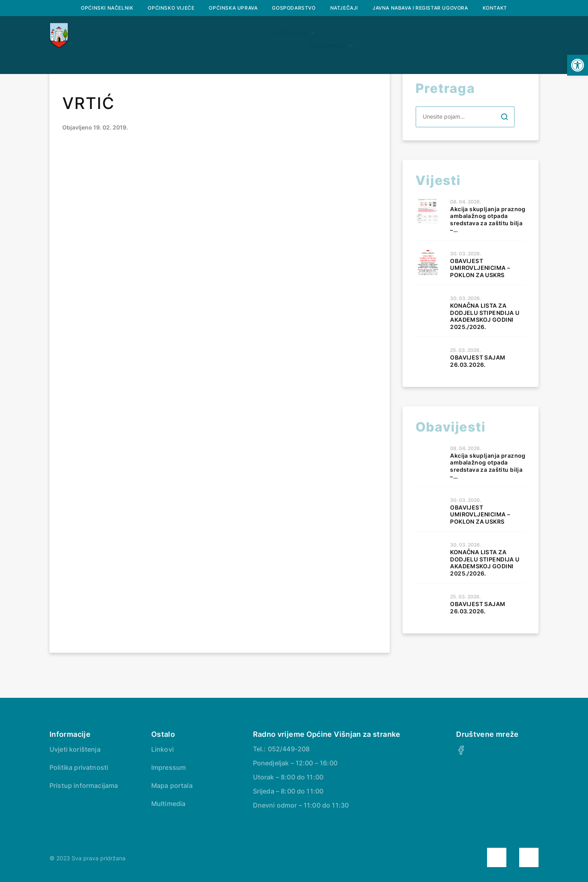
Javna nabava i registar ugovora (420, 8)
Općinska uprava (233, 8)
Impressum (169, 767)
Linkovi (162, 749)
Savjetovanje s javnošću (480, 35)
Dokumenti (385, 35)
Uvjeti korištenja (75, 749)
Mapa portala (172, 785)
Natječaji (344, 8)
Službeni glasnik (237, 35)
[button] (578, 65)
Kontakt (495, 8)
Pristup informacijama (84, 785)
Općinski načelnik (107, 8)
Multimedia (169, 804)
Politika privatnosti (79, 767)
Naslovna (99, 35)
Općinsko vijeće (171, 8)
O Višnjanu (158, 35)
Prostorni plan (317, 35)
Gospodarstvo (294, 8)
